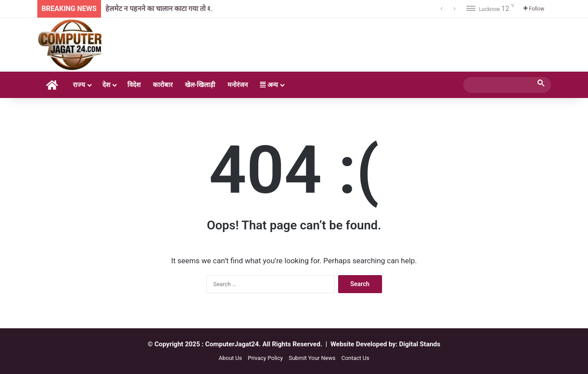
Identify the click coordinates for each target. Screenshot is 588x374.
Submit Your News (312, 358)
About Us (230, 358)
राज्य (79, 85)
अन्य (269, 85)
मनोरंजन (238, 85)
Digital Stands (420, 344)
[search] (499, 85)
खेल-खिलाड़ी (200, 85)
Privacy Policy (265, 358)
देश (106, 85)
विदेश (134, 85)
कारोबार (163, 85)
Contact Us (355, 358)
